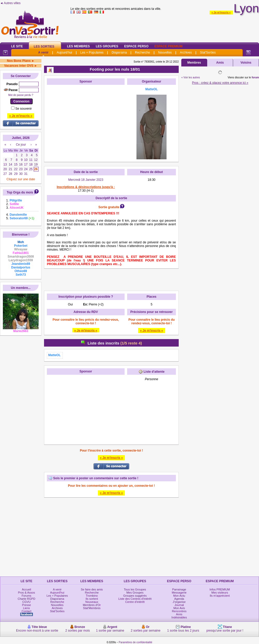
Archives (186, 53)
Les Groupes (107, 46)
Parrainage (179, 589)
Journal (179, 605)
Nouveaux (92, 602)
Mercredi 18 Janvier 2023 (86, 180)
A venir (43, 53)
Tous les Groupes (135, 589)
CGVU (26, 602)
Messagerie (179, 593)
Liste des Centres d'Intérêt (135, 599)
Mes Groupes (135, 593)
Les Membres (78, 46)
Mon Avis (179, 608)
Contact (26, 611)
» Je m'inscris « (221, 13)
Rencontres (179, 611)
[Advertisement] (86, 120)
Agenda (179, 599)
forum (255, 77)
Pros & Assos (26, 593)
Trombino (92, 596)
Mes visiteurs (220, 593)
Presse (26, 605)
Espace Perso (136, 46)
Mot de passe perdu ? (21, 95)
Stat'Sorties (208, 53)
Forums (27, 596)
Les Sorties (44, 47)
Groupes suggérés (135, 596)
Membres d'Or (92, 605)
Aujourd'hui (64, 53)
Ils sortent (92, 599)
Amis (220, 63)
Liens (26, 608)
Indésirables (179, 617)
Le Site (17, 46)
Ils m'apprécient (220, 596)
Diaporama (119, 53)
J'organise (179, 602)
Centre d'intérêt (135, 602)
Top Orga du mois (20, 192)
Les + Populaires (92, 53)
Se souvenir (23, 109)
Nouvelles (165, 53)
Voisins (246, 63)
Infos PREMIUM (220, 589)
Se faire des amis (92, 589)
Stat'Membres (92, 608)
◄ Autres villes (10, 3)
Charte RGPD (26, 599)
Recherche (142, 53)
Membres (194, 63)
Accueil (26, 589)
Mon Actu (179, 596)
